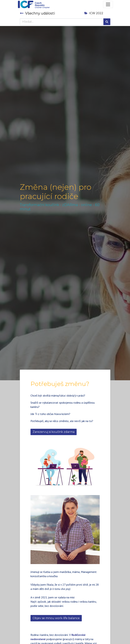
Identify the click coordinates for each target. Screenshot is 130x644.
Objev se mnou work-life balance (56, 618)
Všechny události (37, 13)
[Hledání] (107, 22)
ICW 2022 (94, 13)
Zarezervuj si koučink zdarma (54, 432)
